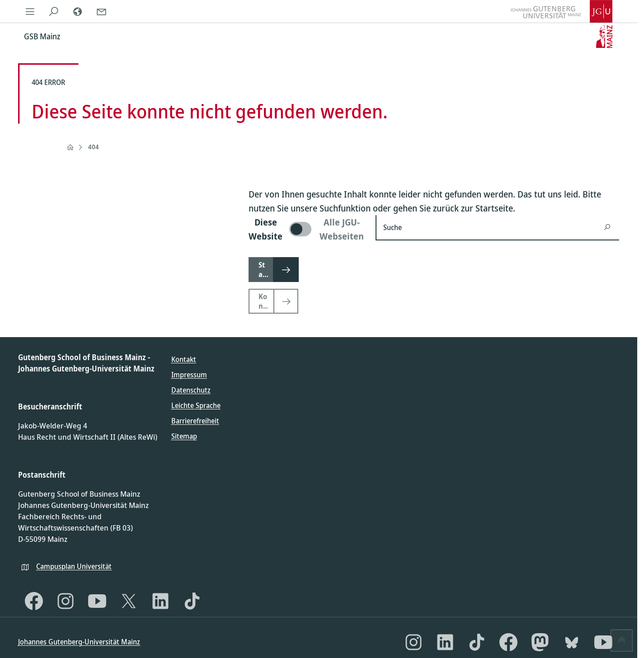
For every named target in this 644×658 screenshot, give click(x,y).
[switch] (307, 229)
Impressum (189, 375)
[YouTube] (97, 601)
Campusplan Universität (74, 566)
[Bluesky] (572, 642)
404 (94, 147)
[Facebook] (34, 601)
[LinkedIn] (160, 601)
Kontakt (184, 359)
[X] (129, 601)
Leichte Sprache (196, 405)
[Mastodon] (540, 642)
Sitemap (184, 436)
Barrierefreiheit (195, 421)
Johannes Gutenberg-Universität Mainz (79, 642)
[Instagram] (66, 601)
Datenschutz (191, 390)
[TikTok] (192, 601)
